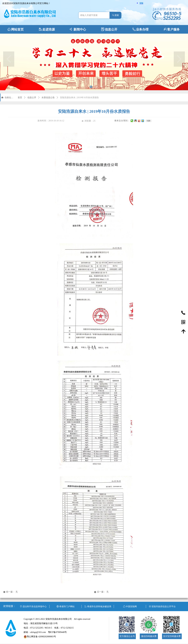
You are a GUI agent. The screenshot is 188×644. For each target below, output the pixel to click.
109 (148, 121)
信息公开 (32, 98)
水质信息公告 (48, 98)
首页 (20, 98)
